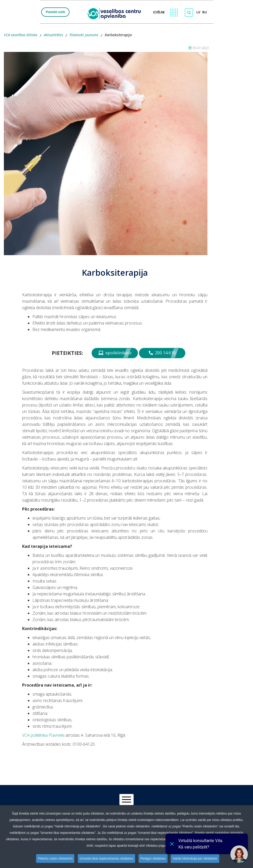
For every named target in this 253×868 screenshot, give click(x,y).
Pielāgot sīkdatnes (153, 858)
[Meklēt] (189, 13)
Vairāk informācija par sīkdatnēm (196, 858)
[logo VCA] (116, 13)
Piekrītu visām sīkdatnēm (55, 858)
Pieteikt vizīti (56, 12)
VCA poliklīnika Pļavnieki (43, 735)
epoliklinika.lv (115, 353)
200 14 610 (162, 353)
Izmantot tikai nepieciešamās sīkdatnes (106, 858)
